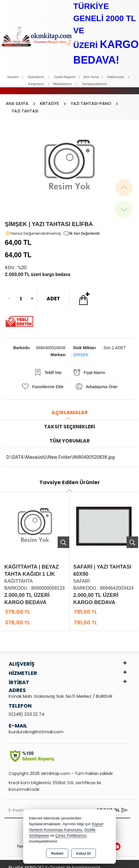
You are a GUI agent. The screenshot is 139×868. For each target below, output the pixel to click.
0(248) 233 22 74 (26, 708)
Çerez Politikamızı (71, 835)
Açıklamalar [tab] (70, 407)
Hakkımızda (116, 77)
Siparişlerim (36, 77)
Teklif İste (48, 367)
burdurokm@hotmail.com (36, 726)
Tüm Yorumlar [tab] (70, 435)
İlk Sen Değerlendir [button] (82, 228)
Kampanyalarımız (95, 84)
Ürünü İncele (63, 536)
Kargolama (36, 84)
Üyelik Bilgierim (65, 77)
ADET (53, 293)
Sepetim (13, 77)
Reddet (57, 854)
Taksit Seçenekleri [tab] (69, 421)
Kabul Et (84, 854)
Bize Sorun (92, 77)
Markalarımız (63, 84)
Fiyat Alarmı (89, 367)
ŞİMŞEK (81, 349)
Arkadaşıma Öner (96, 381)
